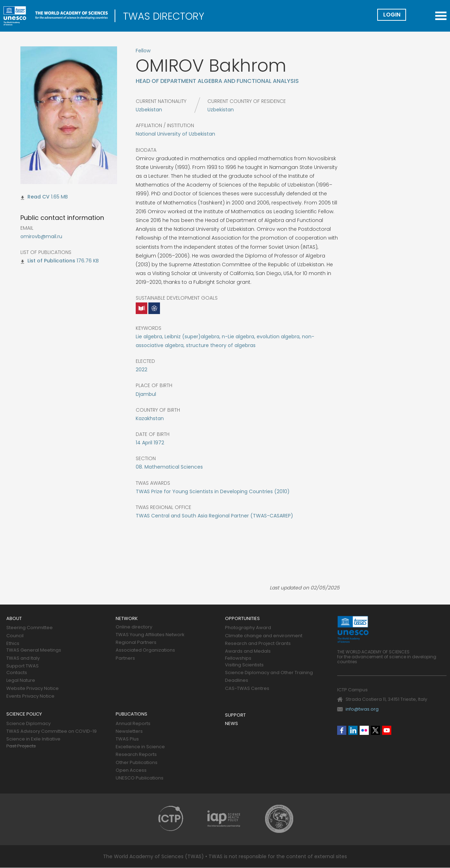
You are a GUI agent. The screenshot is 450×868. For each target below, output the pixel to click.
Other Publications (137, 763)
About (14, 619)
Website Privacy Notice (33, 689)
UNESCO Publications (140, 778)
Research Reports (136, 755)
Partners (125, 658)
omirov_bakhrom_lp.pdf (51, 262)
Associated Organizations (145, 650)
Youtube (387, 730)
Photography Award (248, 628)
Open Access (131, 771)
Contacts (17, 673)
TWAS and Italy (23, 658)
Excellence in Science (140, 747)
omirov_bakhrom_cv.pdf (38, 198)
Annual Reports (133, 724)
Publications (131, 714)
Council (15, 636)
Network (127, 619)
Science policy (24, 714)
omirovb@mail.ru (41, 236)
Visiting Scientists (244, 665)
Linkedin (353, 730)
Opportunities (242, 619)
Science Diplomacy (28, 724)
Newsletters (129, 732)
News (232, 724)
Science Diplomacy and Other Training (269, 673)
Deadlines (237, 681)
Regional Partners (136, 643)
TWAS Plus (127, 739)
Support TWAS (22, 666)
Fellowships (238, 658)
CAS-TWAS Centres (247, 689)
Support (235, 715)
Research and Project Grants (258, 644)
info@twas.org (362, 709)
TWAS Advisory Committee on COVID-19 (52, 732)
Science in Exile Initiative (33, 739)
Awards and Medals (248, 651)
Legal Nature (21, 681)
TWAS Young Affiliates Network (150, 635)
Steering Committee (30, 628)
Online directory (134, 627)
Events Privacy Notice (30, 696)
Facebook (342, 730)
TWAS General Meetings (34, 650)
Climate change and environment (264, 636)
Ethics (13, 644)
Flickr (364, 730)
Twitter (375, 730)
